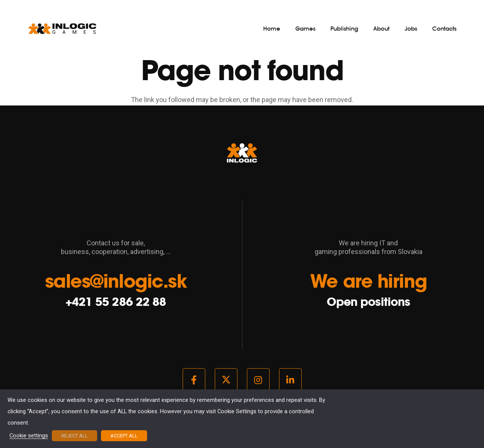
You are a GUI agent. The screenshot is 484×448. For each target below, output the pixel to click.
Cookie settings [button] (29, 436)
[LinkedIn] (290, 380)
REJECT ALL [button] (74, 436)
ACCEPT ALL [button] (124, 436)
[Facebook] (194, 380)
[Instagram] (258, 380)
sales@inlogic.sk (116, 281)
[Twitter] (226, 380)
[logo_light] (62, 29)
